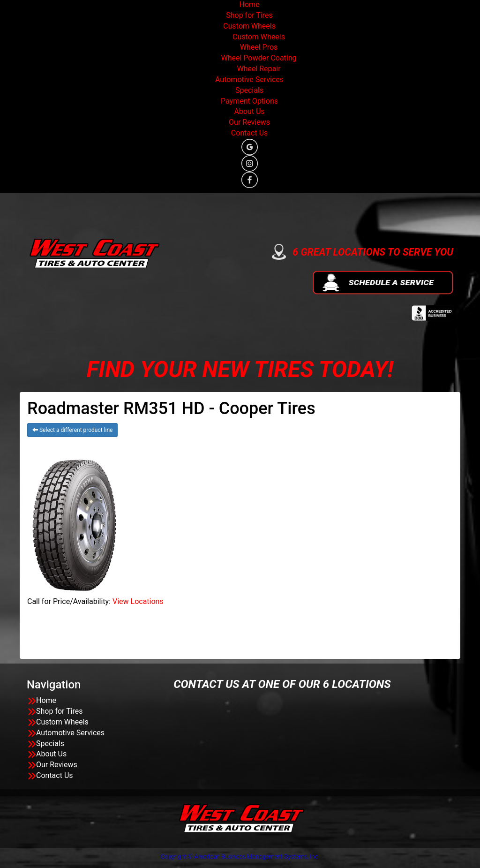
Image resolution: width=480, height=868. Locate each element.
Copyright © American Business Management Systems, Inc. (240, 857)
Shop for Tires (249, 15)
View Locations (138, 601)
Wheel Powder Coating (259, 58)
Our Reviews (249, 122)
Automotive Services (249, 79)
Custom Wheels (249, 26)
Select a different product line (72, 430)
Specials (249, 90)
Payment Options (249, 101)
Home (249, 4)
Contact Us (250, 133)
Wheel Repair (259, 69)
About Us (249, 111)
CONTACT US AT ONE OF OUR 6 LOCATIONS (282, 684)
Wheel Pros (259, 47)
